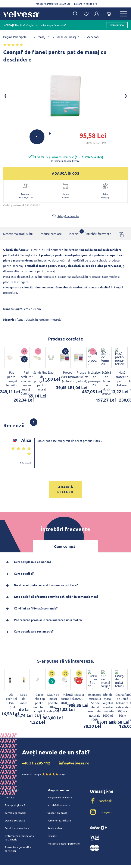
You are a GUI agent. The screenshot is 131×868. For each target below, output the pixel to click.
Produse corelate (50, 234)
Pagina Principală (15, 37)
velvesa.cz (101, 854)
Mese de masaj (66, 37)
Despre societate (15, 795)
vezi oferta (117, 25)
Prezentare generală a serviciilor (18, 824)
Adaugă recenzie (66, 477)
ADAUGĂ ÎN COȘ (65, 173)
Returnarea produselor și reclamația (20, 813)
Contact (10, 772)
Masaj (41, 37)
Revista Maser (56, 803)
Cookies (52, 811)
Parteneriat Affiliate (59, 795)
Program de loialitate (60, 772)
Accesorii (93, 37)
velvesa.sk (101, 847)
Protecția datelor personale (64, 818)
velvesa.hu (101, 861)
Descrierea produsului (18, 234)
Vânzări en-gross (57, 788)
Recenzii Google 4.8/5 (44, 749)
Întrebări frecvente (98, 234)
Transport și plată (15, 780)
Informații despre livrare (65, 161)
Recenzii (74, 232)
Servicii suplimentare (17, 803)
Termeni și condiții (16, 788)
